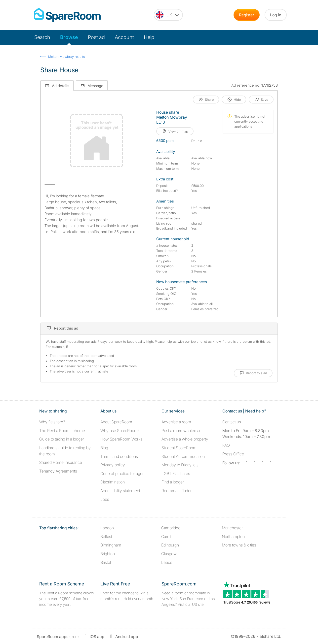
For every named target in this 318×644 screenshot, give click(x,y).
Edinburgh (170, 545)
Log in (276, 15)
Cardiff (167, 537)
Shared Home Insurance (61, 462)
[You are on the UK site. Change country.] (168, 15)
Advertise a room (176, 422)
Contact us (232, 422)
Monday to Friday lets (180, 465)
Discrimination (113, 482)
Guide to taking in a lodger (62, 439)
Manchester (232, 528)
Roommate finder (177, 491)
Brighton (108, 554)
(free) (58, 637)
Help (149, 37)
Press (233, 454)
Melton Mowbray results (67, 57)
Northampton (233, 537)
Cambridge (171, 528)
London (107, 528)
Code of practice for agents (124, 474)
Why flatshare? (52, 422)
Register (247, 15)
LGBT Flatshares (176, 474)
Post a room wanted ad (181, 431)
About (116, 422)
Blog (104, 448)
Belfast (106, 537)
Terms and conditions (119, 456)
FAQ (226, 445)
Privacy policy (113, 465)
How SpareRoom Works (121, 439)
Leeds (167, 562)
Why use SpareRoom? (120, 431)
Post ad (96, 37)
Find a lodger (173, 482)
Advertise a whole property (185, 439)
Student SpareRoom (179, 448)
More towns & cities (239, 545)
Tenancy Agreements (58, 471)
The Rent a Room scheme (62, 431)
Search (42, 37)
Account (124, 37)
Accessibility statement (120, 491)
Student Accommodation (183, 456)
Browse (69, 37)
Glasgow (169, 554)
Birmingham (111, 545)
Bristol (106, 562)
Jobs (105, 499)
